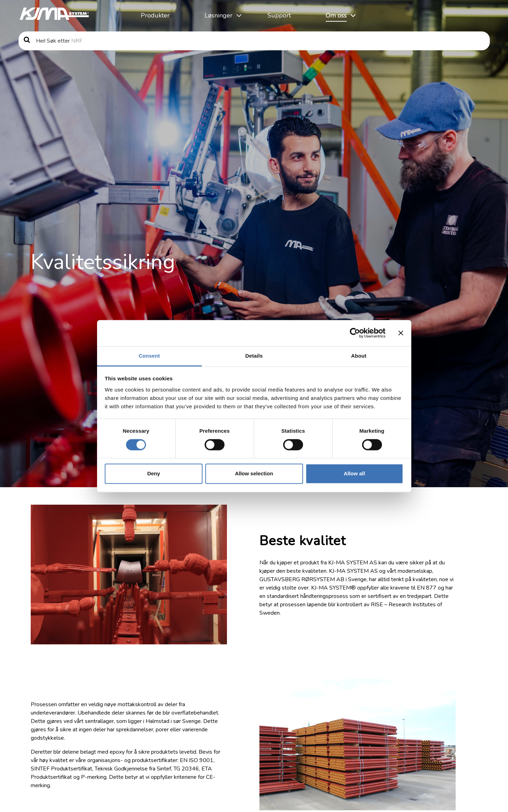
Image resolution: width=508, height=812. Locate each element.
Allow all (355, 474)
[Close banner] (401, 333)
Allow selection (254, 474)
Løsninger (219, 15)
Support (279, 15)
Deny (154, 474)
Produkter (155, 15)
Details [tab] (254, 356)
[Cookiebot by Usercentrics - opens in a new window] (355, 333)
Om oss (336, 15)
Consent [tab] (149, 356)
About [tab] (359, 356)
